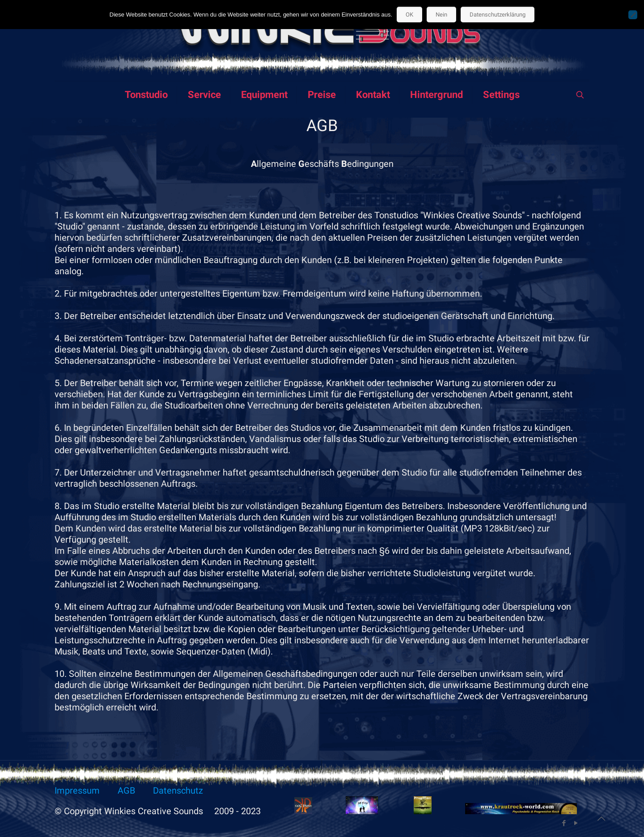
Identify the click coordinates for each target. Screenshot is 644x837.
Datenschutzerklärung (498, 15)
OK (409, 15)
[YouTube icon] (576, 823)
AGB (126, 790)
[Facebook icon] (564, 823)
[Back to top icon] (601, 819)
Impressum (77, 790)
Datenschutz (178, 790)
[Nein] (633, 15)
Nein (441, 15)
